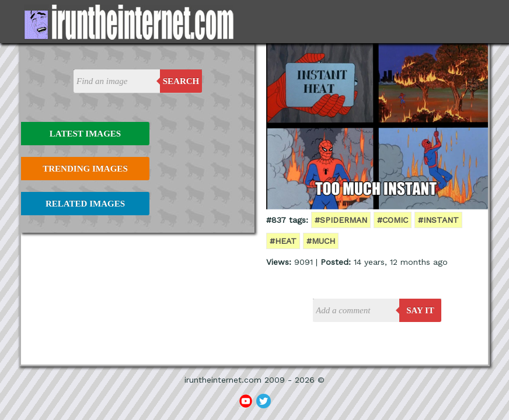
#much (321, 241)
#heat (283, 241)
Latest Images (85, 134)
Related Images (85, 204)
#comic (393, 220)
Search (181, 81)
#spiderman (341, 220)
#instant (438, 220)
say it (420, 310)
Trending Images (85, 169)
